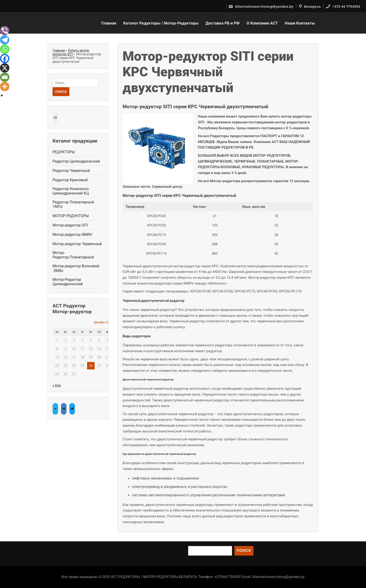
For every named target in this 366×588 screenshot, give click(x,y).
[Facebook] (5, 59)
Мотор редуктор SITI (70, 225)
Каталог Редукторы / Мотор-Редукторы (161, 23)
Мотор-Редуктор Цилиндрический (68, 282)
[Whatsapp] (5, 49)
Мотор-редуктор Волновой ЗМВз (76, 268)
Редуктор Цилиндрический (76, 161)
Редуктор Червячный (71, 171)
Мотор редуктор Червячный (78, 244)
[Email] (5, 77)
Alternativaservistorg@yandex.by (261, 6)
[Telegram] (5, 40)
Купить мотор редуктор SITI (71, 52)
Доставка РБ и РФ (223, 23)
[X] (5, 68)
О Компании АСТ (262, 23)
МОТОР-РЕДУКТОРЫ (71, 216)
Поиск (244, 551)
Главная (109, 23)
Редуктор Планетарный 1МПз (74, 204)
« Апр (57, 385)
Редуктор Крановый (70, 180)
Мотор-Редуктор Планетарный (73, 255)
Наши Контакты (300, 23)
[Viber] (5, 31)
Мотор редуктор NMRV (72, 235)
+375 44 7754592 (343, 6)
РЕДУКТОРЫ (64, 152)
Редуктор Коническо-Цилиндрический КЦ (71, 191)
